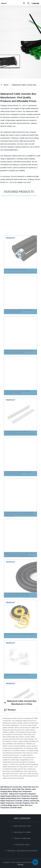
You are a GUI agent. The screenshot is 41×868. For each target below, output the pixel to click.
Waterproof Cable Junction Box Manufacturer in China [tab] (20, 703)
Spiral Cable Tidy (18, 789)
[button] (24, 3)
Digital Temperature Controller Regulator (15, 803)
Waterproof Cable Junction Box (24, 85)
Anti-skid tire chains (23, 845)
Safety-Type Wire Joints (22, 826)
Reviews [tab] (10, 710)
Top (35, 862)
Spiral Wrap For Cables (23, 832)
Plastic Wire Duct (26, 805)
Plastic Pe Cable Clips (23, 838)
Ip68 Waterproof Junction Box (11, 787)
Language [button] (35, 3)
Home (6, 85)
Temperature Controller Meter (11, 808)
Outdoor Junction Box (31, 801)
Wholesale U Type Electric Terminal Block (23, 851)
